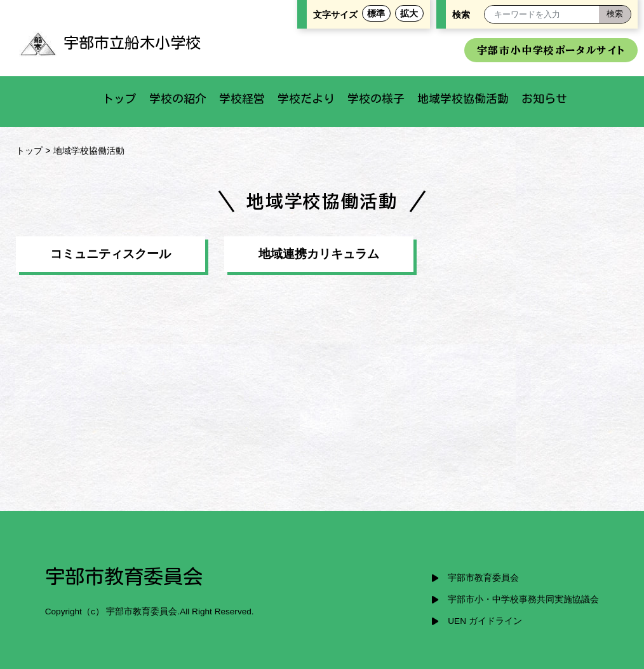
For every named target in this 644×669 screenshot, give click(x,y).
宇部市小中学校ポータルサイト (551, 50)
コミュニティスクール (111, 254)
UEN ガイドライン (485, 621)
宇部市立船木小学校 (110, 43)
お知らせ (544, 98)
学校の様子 (376, 98)
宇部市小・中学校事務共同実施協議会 (523, 599)
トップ (119, 98)
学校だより (306, 98)
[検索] (615, 14)
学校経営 (242, 98)
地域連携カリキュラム (319, 254)
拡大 (409, 13)
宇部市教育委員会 (483, 578)
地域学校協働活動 (463, 98)
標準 (376, 13)
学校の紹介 (178, 98)
